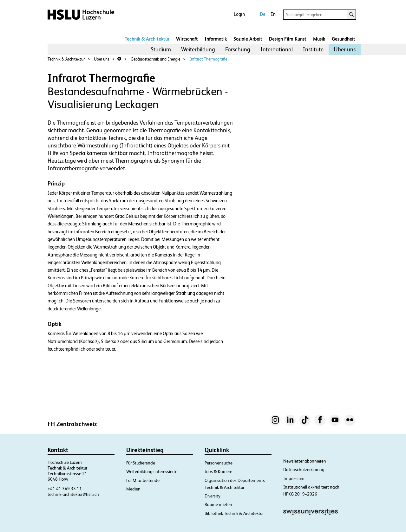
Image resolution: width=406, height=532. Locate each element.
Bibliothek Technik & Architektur (234, 513)
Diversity (213, 496)
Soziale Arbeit (248, 39)
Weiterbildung (198, 49)
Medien (133, 489)
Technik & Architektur (147, 39)
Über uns (345, 49)
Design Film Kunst (288, 39)
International (277, 49)
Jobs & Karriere (218, 471)
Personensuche (219, 463)
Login (239, 14)
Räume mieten (218, 504)
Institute (313, 49)
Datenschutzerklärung (304, 470)
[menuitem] (161, 49)
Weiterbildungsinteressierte (152, 471)
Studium (161, 49)
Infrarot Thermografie (208, 59)
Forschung (238, 49)
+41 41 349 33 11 (65, 489)
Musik (319, 39)
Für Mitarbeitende (143, 480)
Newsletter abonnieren (305, 461)
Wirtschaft (187, 39)
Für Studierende (141, 463)
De (263, 14)
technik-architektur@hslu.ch (73, 494)
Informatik (216, 39)
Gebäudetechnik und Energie (155, 59)
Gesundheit (344, 39)
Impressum (294, 478)
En (273, 14)
